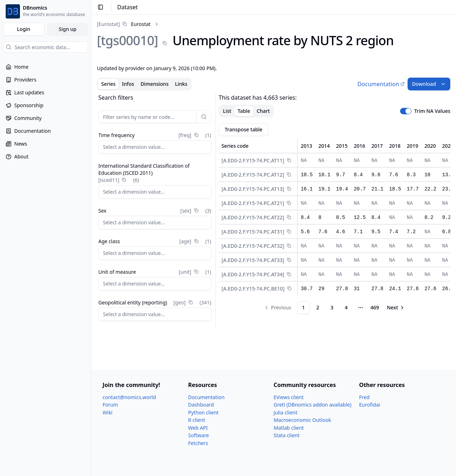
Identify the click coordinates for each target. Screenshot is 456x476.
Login (24, 29)
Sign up (68, 29)
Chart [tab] (263, 111)
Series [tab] (108, 84)
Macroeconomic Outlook (302, 420)
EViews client (289, 397)
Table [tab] (244, 111)
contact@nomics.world (129, 397)
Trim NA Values (432, 111)
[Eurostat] (108, 24)
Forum (110, 405)
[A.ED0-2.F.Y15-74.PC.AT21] (253, 203)
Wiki (108, 412)
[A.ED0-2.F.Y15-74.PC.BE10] (253, 289)
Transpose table (244, 129)
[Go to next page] (396, 308)
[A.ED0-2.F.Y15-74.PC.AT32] (253, 246)
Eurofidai (370, 405)
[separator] (216, 211)
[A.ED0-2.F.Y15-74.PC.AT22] (253, 217)
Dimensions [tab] (154, 84)
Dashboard (201, 405)
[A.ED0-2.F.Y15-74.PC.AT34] (253, 274)
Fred (364, 397)
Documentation (381, 84)
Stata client (287, 435)
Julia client (286, 412)
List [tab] (227, 111)
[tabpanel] (274, 211)
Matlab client (289, 428)
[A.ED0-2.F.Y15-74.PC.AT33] (253, 260)
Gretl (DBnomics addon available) (312, 405)
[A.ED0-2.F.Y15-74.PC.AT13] (253, 189)
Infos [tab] (128, 84)
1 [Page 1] (304, 307)
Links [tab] (181, 84)
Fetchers (198, 443)
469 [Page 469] (375, 307)
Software (198, 435)
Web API (198, 428)
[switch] (406, 111)
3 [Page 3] (332, 307)
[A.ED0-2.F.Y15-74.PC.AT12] (253, 175)
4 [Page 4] (346, 307)
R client (197, 420)
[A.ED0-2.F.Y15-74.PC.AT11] (253, 160)
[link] (124, 24)
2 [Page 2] (318, 307)
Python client (203, 412)
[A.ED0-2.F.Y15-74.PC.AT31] (253, 232)
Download (429, 84)
